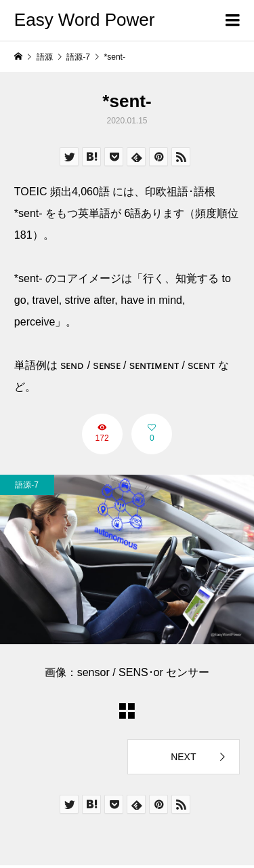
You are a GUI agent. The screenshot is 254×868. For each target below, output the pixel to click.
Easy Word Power (85, 20)
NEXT (183, 757)
